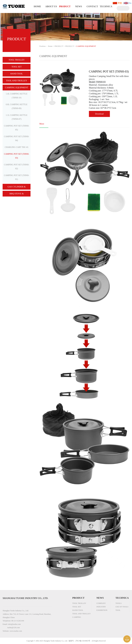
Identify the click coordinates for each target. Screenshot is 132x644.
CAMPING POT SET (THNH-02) (17, 167)
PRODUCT (65, 6)
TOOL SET (17, 67)
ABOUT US (51, 6)
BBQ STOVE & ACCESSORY (17, 194)
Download (99, 114)
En (130, 3)
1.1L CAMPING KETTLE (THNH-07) (17, 117)
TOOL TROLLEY (17, 60)
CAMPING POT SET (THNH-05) (17, 128)
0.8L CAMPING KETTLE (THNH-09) (17, 106)
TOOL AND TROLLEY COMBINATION (16, 81)
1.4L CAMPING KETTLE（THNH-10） (17, 96)
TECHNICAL (106, 9)
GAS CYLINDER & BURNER (17, 188)
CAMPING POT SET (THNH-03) (17, 156)
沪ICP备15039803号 (83, 641)
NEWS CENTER (79, 9)
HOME (37, 6)
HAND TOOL (17, 74)
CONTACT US (92, 9)
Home (50, 46)
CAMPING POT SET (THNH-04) (17, 138)
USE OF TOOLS (122, 607)
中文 (120, 3)
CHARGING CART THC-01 (17, 147)
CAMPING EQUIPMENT (17, 88)
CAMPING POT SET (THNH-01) (17, 177)
